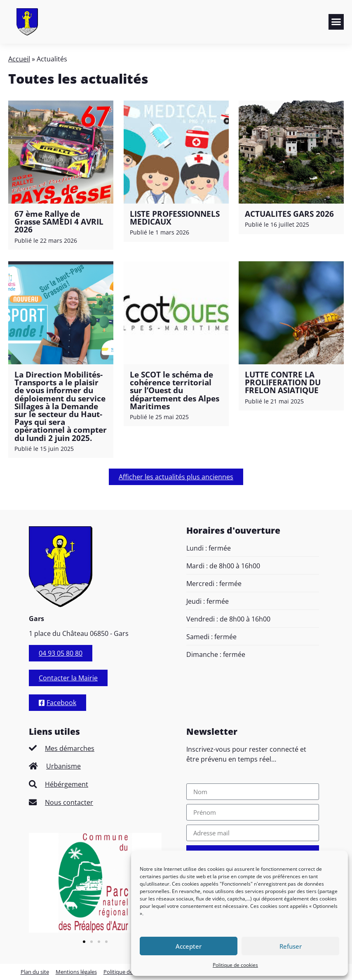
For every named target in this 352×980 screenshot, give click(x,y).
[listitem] (95, 748)
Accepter (189, 946)
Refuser (291, 946)
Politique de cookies (235, 965)
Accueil (19, 59)
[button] (336, 22)
